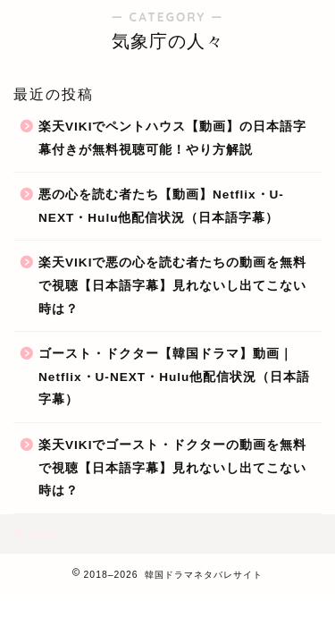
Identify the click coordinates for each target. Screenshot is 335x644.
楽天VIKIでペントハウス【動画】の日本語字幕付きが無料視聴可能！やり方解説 (172, 138)
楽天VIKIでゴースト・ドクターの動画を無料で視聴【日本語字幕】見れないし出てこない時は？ (172, 468)
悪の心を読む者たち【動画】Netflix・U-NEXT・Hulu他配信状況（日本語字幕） (161, 206)
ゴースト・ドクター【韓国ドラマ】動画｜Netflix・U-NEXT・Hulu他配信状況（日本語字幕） (174, 377)
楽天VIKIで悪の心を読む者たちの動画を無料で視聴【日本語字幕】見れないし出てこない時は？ (172, 285)
